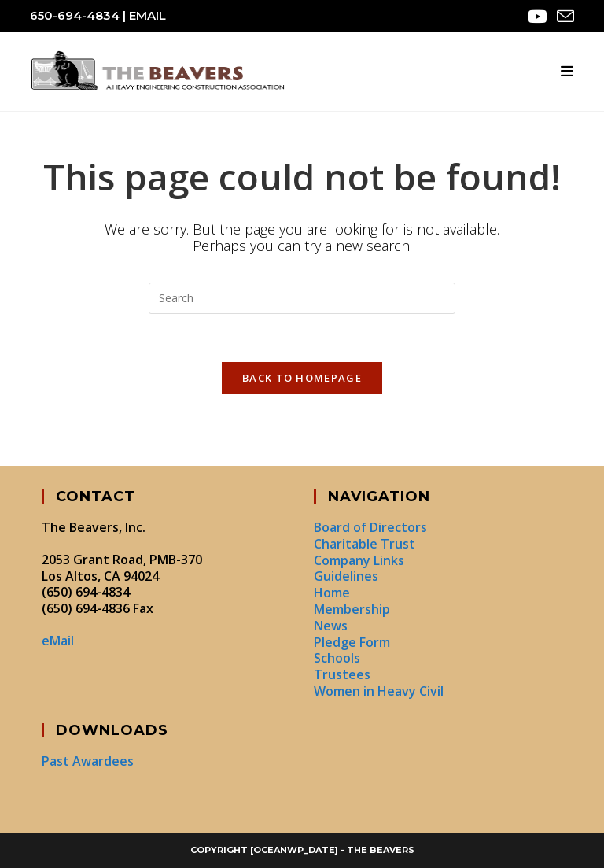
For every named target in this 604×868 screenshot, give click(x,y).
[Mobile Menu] (567, 71)
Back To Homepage (302, 378)
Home (332, 593)
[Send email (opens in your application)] (563, 17)
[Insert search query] (302, 298)
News (331, 626)
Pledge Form (352, 642)
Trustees (342, 674)
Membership (352, 609)
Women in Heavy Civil (379, 691)
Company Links (359, 560)
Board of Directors (370, 527)
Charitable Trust (365, 544)
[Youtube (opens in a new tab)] (538, 17)
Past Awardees (88, 761)
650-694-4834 (75, 15)
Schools (337, 658)
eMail (147, 15)
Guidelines (346, 576)
